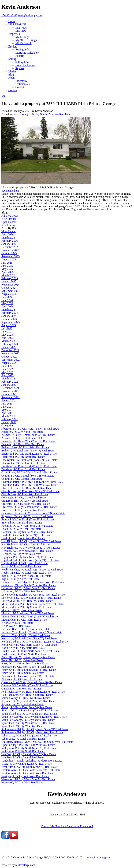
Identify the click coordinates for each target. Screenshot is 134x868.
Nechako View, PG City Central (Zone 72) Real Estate (32, 632)
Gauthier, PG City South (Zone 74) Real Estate (28, 532)
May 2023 (7, 335)
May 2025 (7, 269)
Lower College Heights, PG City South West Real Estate (33, 595)
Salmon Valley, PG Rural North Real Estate (26, 698)
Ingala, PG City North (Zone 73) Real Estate (26, 576)
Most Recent (8, 231)
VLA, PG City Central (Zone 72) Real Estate (27, 764)
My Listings (22, 37)
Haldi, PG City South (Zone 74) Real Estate (26, 535)
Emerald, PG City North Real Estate (22, 523)
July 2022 (7, 366)
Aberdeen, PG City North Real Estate (22, 432)
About (12, 78)
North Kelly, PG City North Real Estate (24, 648)
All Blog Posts (10, 216)
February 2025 (10, 278)
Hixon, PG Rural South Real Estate (21, 566)
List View (21, 31)
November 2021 (10, 391)
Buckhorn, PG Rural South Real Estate (23, 469)
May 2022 (7, 372)
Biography (21, 81)
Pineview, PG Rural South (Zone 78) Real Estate (29, 670)
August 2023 (9, 325)
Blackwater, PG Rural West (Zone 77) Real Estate (29, 460)
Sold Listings (9, 225)
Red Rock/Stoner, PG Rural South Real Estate (27, 695)
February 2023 (10, 344)
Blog (11, 75)
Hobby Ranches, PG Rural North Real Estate (27, 573)
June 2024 (7, 300)
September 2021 (10, 397)
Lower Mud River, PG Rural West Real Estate (27, 601)
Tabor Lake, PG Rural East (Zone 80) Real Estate (29, 736)
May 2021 (7, 410)
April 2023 (8, 338)
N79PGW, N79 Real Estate (17, 626)
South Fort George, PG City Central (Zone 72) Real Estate (34, 717)
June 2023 (7, 332)
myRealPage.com (25, 865)
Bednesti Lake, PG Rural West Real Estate (25, 447)
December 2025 (10, 247)
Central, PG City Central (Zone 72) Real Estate (28, 476)
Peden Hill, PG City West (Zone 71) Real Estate (28, 657)
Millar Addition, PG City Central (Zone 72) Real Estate (32, 604)
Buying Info (22, 49)
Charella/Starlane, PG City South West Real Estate (30, 485)
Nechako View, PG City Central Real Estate (26, 635)
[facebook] (6, 838)
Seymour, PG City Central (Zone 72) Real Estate (29, 701)
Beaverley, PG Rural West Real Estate (23, 444)
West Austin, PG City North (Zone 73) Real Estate (30, 767)
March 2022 (8, 378)
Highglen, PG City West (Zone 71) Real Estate (27, 557)
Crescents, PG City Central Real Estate (23, 510)
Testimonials (23, 84)
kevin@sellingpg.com (99, 857)
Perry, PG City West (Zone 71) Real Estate (25, 663)
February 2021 (10, 419)
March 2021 (8, 416)
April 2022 (8, 375)
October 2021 (9, 394)
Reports (20, 56)
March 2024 (8, 310)
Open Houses (9, 222)
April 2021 (8, 413)
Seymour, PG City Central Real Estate (23, 704)
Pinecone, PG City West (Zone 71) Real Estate (27, 667)
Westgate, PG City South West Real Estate (25, 776)
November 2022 (10, 353)
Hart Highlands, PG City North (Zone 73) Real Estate (31, 541)
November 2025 (10, 250)
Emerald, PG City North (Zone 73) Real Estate (27, 519)
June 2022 (7, 369)
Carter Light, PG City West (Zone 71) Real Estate (29, 472)
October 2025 (9, 253)
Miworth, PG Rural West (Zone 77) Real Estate (28, 613)
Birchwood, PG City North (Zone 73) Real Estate (29, 454)
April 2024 (8, 306)
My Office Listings (26, 40)
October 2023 (9, 319)
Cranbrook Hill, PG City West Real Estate (25, 501)
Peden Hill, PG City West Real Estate (22, 660)
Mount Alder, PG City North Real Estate (24, 620)
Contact (20, 87)
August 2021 (9, 400)
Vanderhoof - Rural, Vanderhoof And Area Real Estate (32, 761)
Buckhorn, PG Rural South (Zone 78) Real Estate (29, 466)
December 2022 (10, 350)
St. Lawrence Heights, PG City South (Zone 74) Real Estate (35, 729)
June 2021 (7, 407)
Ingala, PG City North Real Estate (20, 579)
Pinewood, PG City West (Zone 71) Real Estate (28, 676)
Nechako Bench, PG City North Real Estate (26, 629)
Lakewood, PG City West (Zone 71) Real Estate (28, 588)
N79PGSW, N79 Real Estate (17, 623)
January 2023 (9, 347)
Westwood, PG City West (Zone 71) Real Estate (28, 779)
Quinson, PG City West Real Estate (21, 689)
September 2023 (10, 322)
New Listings (9, 219)
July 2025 (7, 263)
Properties (14, 34)
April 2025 (8, 272)
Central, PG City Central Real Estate (22, 479)
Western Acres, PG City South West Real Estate (28, 773)
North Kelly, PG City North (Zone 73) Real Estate (29, 645)
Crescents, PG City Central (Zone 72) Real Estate (29, 507)
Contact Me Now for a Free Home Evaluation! (67, 826)
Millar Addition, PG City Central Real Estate (27, 607)
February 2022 (10, 382)
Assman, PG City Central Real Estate (22, 438)
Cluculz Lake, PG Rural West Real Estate (25, 494)
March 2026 (8, 238)
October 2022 (9, 357)
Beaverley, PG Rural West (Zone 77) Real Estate (29, 441)
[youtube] (14, 838)
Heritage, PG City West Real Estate (21, 554)
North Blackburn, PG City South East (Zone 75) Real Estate (35, 642)
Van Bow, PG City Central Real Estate (23, 757)
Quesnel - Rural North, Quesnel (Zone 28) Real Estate (32, 682)
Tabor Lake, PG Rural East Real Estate (23, 739)
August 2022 (9, 363)
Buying (12, 46)
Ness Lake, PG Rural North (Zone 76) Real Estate (29, 638)
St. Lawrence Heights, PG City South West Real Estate (32, 732)
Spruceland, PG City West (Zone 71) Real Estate (29, 723)
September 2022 (10, 360)
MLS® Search (23, 43)
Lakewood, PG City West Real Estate (22, 591)
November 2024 (10, 285)
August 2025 (9, 259)
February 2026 (10, 241)
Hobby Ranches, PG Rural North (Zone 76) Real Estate (32, 570)
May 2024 (7, 303)
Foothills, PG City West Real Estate (21, 529)
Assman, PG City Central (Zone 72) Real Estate (28, 435)
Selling (12, 59)
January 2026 (9, 244)
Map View (21, 28)
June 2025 (7, 266)
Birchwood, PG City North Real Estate (23, 457)
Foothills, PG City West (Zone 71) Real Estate (27, 526)
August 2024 (9, 294)
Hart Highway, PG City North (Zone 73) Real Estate (31, 548)
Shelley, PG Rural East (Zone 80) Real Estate (27, 707)
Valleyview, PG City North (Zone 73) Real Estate (29, 748)
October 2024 (9, 288)
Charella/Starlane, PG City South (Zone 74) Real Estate (32, 482)
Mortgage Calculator (27, 53)
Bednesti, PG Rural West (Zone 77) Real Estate (28, 451)
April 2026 (8, 234)
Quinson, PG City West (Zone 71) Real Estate (27, 685)
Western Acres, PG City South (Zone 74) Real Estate (31, 770)
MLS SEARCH (17, 24)
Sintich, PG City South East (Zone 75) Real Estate (29, 710)
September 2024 (10, 291)
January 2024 (9, 316)
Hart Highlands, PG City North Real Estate (25, 544)
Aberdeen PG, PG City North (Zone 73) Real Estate (30, 429)
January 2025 (9, 281)
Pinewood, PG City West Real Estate (22, 679)
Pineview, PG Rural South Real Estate (23, 673)
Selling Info (22, 62)
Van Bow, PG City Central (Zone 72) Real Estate (29, 754)
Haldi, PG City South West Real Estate (23, 538)
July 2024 (7, 297)
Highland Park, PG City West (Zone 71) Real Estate (30, 560)
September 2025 (10, 256)
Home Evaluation (25, 65)
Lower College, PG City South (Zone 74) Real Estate (42, 114)
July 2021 (7, 404)
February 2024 (10, 313)
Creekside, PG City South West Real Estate (26, 504)
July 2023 (7, 328)
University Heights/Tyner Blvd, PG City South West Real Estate (37, 742)
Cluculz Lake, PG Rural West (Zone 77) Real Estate (30, 491)
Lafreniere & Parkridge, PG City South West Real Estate (33, 582)
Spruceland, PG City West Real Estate (23, 726)
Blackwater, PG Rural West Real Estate (23, 463)
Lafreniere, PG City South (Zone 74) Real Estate (29, 585)
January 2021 (9, 422)
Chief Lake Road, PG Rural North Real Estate (27, 488)
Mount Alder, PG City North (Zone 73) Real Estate (30, 617)
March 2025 (8, 275)
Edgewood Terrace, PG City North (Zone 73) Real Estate (33, 513)
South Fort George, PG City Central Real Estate (28, 720)
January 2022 (9, 385)
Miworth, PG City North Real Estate (22, 610)
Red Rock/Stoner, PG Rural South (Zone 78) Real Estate (33, 692)
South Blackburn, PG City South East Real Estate (29, 714)
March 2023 (8, 341)
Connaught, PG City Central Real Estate (24, 498)
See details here (10, 191)
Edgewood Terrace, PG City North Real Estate (27, 516)
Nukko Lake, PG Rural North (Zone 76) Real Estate (30, 651)
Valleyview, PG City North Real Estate (23, 751)
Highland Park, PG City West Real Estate (25, 563)
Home (12, 21)
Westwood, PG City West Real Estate (22, 782)
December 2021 (10, 388)
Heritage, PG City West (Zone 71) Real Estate (27, 551)
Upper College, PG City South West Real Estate (28, 745)
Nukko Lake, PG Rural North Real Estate (25, 654)
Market (12, 71)
